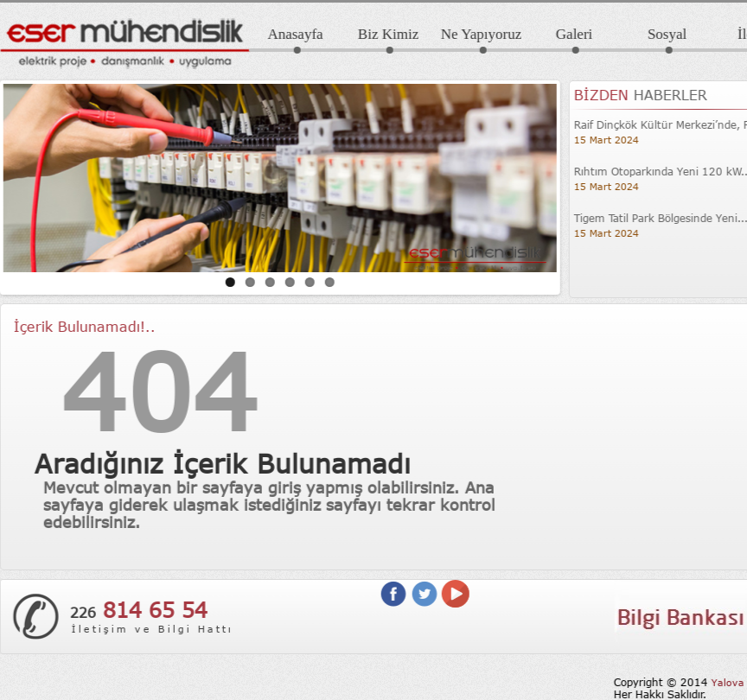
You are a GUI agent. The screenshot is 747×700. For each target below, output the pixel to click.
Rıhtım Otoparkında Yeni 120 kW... (653, 171)
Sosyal (658, 34)
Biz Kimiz (379, 34)
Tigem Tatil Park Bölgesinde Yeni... (651, 218)
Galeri (565, 34)
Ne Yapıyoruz (472, 34)
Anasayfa (285, 34)
